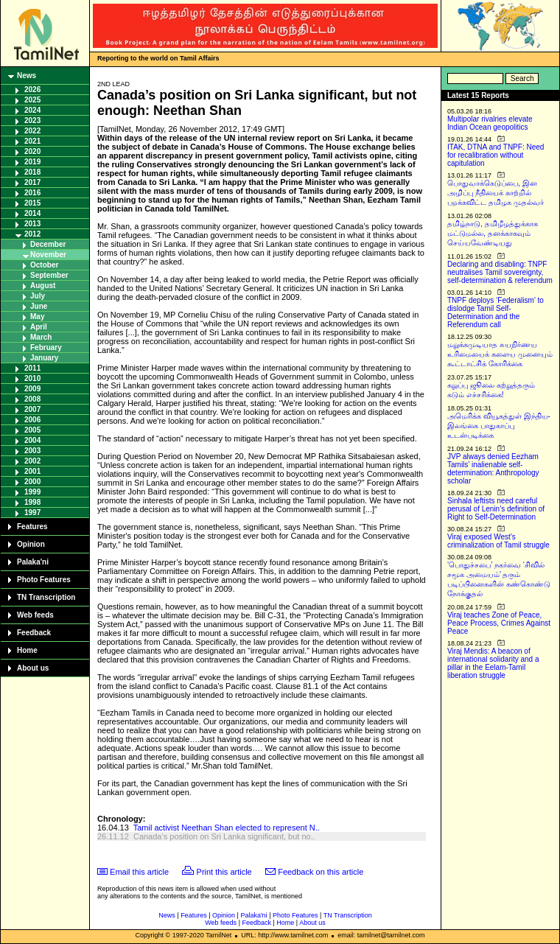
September (49, 275)
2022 (32, 131)
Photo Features (44, 580)
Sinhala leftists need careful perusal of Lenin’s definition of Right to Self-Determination (496, 509)
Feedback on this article (321, 872)
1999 (32, 492)
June (39, 306)
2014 (32, 213)
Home (27, 650)
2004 (32, 440)
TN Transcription (46, 597)
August (43, 286)
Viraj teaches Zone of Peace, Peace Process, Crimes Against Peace (499, 623)
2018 (32, 172)
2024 (32, 110)
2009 (32, 389)
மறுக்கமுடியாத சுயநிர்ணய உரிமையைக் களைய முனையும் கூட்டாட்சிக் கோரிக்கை (500, 354)
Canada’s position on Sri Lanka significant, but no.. (224, 836)
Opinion (31, 544)
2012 (32, 234)
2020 (32, 151)
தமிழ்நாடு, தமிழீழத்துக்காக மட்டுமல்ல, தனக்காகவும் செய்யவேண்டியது (493, 233)
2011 (32, 368)
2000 (32, 482)
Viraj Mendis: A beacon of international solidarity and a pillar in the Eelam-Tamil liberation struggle (493, 663)
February (46, 347)
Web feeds (35, 615)
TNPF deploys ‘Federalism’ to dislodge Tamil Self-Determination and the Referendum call (496, 312)
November (48, 255)
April (39, 327)
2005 (32, 430)
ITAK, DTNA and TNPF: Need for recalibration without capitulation (496, 155)
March (41, 337)
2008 (32, 399)
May (37, 317)
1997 (32, 513)
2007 (32, 409)
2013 (32, 224)
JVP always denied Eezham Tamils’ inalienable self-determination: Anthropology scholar (493, 469)
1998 (32, 502)
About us (33, 668)
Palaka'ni (33, 562)
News (27, 76)
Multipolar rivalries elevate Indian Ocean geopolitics (490, 123)
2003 (32, 451)
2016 (32, 193)
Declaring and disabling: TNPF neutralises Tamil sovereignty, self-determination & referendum (500, 272)
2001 (32, 471)
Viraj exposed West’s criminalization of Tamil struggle (498, 541)
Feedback (34, 633)
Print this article (224, 872)
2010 (32, 378)
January (44, 358)
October (44, 265)
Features (32, 527)
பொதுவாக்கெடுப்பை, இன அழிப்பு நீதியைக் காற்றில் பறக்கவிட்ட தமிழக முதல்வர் (496, 193)
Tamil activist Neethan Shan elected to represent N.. (227, 828)
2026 (32, 90)
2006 (32, 420)
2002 (32, 461)
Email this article (139, 872)
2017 (32, 182)
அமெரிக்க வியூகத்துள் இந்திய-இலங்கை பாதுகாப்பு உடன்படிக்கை (499, 426)
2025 (32, 100)
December (48, 244)
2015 (32, 203)
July (38, 296)
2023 (32, 120)
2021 (32, 141)
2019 (32, 162)
